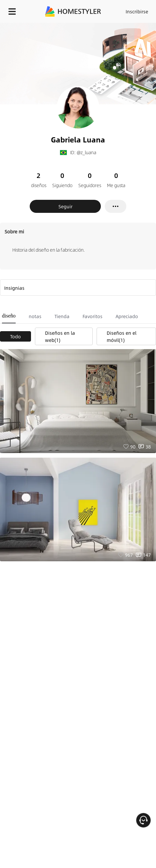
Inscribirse (137, 11)
